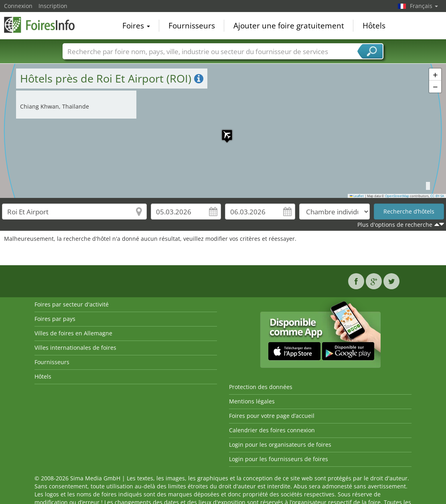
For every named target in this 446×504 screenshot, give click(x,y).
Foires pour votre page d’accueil (272, 416)
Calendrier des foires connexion (272, 430)
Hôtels (374, 26)
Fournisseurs (192, 26)
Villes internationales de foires (75, 348)
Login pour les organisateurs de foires (280, 445)
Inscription (53, 6)
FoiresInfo (44, 25)
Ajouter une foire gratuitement (289, 26)
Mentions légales (252, 401)
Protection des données (261, 387)
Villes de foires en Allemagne (73, 333)
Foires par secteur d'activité (72, 304)
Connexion (18, 6)
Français (424, 6)
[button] (223, 131)
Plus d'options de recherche (395, 225)
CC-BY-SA (437, 196)
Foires (136, 26)
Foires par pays (55, 319)
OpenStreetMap (397, 196)
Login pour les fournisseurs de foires (279, 459)
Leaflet (357, 196)
